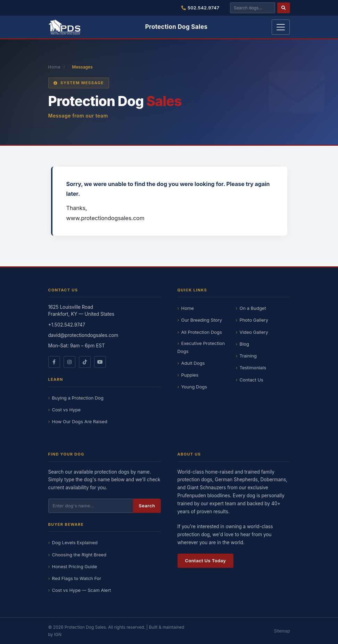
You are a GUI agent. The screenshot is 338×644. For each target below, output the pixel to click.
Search (147, 506)
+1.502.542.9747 (67, 325)
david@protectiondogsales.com (83, 335)
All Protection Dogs (202, 332)
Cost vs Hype (66, 410)
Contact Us (252, 380)
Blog (244, 344)
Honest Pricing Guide (75, 566)
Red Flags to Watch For (77, 578)
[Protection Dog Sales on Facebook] (54, 362)
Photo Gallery (254, 320)
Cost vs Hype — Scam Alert (82, 590)
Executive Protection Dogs (201, 347)
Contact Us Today (206, 561)
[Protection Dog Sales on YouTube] (100, 362)
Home (55, 67)
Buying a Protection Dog (78, 398)
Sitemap (282, 631)
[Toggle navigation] (281, 27)
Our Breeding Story (202, 320)
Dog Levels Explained (75, 542)
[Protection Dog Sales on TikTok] (85, 362)
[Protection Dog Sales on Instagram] (69, 362)
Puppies (190, 375)
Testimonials (253, 368)
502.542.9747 (200, 8)
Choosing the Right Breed (79, 555)
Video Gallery (254, 332)
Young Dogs (194, 387)
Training (248, 356)
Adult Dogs (193, 363)
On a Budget (253, 308)
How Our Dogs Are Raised (80, 421)
